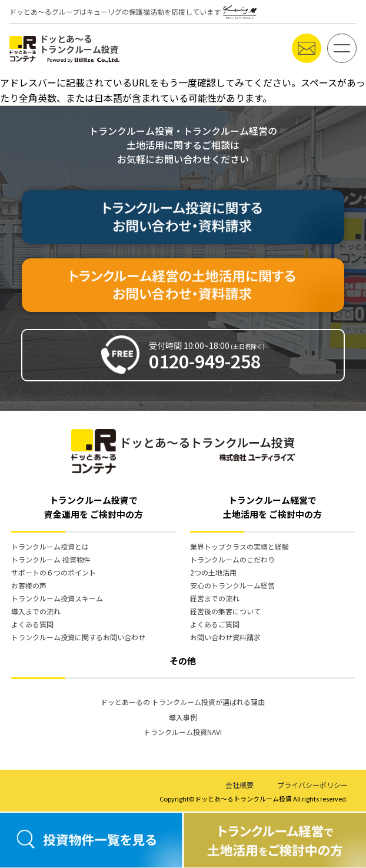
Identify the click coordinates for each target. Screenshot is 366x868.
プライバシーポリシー (312, 785)
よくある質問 (32, 624)
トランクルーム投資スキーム (57, 598)
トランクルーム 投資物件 (51, 559)
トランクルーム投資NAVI (183, 732)
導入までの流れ (36, 611)
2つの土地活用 (213, 572)
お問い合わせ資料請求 (225, 637)
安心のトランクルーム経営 (232, 585)
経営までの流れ (215, 598)
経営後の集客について (225, 611)
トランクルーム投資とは (50, 546)
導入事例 (183, 717)
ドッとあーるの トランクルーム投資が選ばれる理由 (183, 702)
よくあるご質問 (215, 624)
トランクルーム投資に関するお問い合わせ (78, 637)
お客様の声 (29, 585)
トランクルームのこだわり (232, 559)
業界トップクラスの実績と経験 (239, 546)
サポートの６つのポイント (54, 572)
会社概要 (239, 785)
